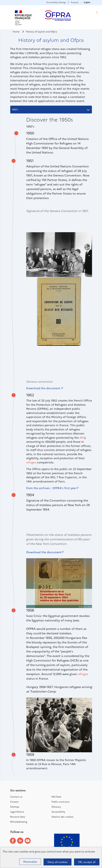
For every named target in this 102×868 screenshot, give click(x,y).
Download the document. (44, 388)
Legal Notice (17, 812)
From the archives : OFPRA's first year (51, 488)
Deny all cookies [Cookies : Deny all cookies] (58, 862)
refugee (31, 462)
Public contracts (60, 802)
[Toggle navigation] (97, 12)
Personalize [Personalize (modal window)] (30, 862)
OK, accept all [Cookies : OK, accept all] (87, 862)
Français (75, 2)
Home (16, 32)
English (87, 2)
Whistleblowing (19, 822)
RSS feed (56, 797)
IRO (82, 437)
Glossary (56, 807)
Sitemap (15, 807)
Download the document (44, 552)
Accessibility (58, 812)
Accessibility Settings (56, 2)
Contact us (16, 797)
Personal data (18, 817)
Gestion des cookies (62, 817)
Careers (14, 802)
